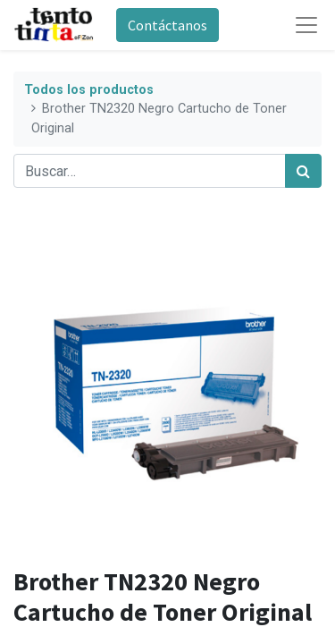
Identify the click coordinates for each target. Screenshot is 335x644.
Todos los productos (89, 90)
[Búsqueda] (303, 171)
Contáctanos (167, 25)
